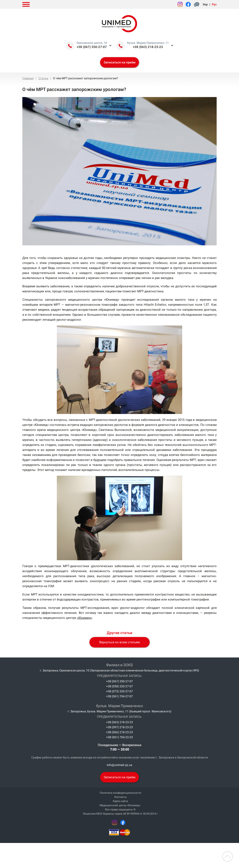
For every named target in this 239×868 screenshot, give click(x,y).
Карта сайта (120, 801)
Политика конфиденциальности (120, 793)
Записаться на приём (119, 62)
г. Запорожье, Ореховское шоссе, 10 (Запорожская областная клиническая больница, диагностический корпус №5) (119, 670)
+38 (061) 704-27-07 (119, 696)
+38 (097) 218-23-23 (119, 727)
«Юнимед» (85, 618)
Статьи (43, 78)
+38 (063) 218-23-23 (148, 47)
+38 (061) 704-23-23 (119, 737)
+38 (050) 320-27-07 (119, 686)
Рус (214, 4)
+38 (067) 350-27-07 (92, 47)
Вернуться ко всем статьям (119, 642)
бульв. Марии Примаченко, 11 (148, 43)
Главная (28, 78)
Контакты (120, 797)
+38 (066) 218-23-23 (119, 732)
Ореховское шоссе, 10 (92, 43)
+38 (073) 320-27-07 (119, 691)
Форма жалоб (197, 4)
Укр (205, 4)
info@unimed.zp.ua (119, 765)
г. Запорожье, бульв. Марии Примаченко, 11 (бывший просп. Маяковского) (119, 711)
